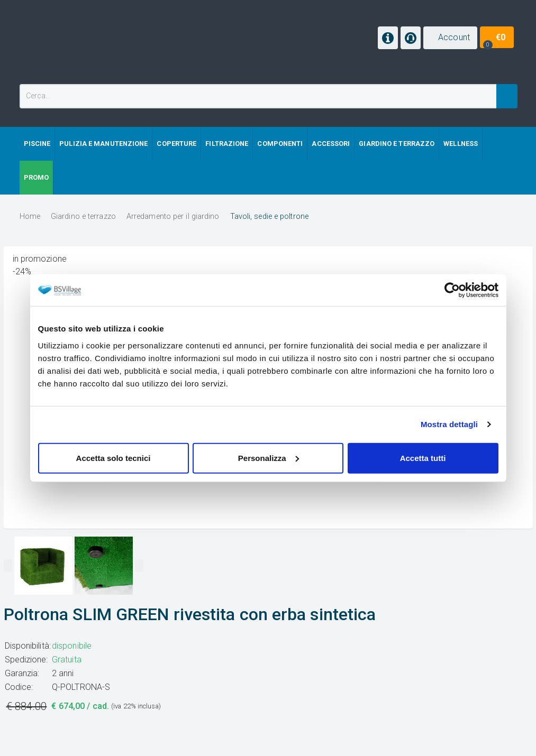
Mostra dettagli (449, 424)
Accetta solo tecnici (113, 458)
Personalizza (269, 458)
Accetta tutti (423, 458)
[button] (450, 38)
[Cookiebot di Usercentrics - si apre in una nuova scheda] (452, 290)
